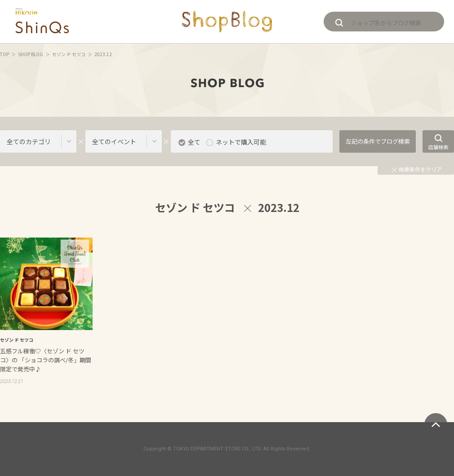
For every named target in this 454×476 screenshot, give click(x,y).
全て (194, 142)
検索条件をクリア (417, 169)
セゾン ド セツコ (69, 54)
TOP (4, 54)
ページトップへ (436, 425)
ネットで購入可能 (241, 142)
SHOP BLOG (31, 54)
